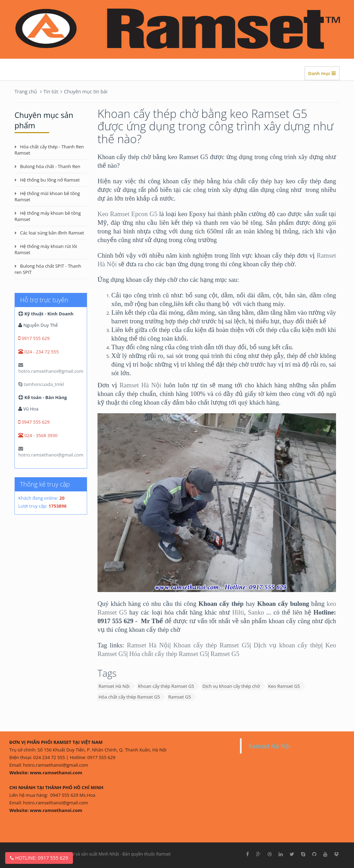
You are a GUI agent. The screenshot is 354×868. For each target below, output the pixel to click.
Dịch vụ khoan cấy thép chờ (231, 686)
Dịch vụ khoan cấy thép (288, 645)
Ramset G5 (225, 654)
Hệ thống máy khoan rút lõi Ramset (46, 249)
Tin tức (51, 91)
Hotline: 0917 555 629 (39, 858)
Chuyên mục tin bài (86, 91)
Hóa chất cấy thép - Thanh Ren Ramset (49, 150)
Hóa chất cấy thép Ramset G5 (169, 654)
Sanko (256, 612)
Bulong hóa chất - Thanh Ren (50, 166)
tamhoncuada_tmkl (41, 384)
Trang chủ (26, 91)
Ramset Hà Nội (141, 385)
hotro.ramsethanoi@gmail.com (51, 368)
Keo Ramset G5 (284, 686)
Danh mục (322, 73)
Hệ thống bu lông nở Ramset (50, 180)
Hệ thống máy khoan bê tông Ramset (48, 216)
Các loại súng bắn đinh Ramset (52, 233)
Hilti (238, 612)
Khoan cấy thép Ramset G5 (212, 645)
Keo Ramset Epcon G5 (127, 214)
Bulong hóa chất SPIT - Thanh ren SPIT (48, 269)
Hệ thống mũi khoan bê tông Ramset (47, 196)
